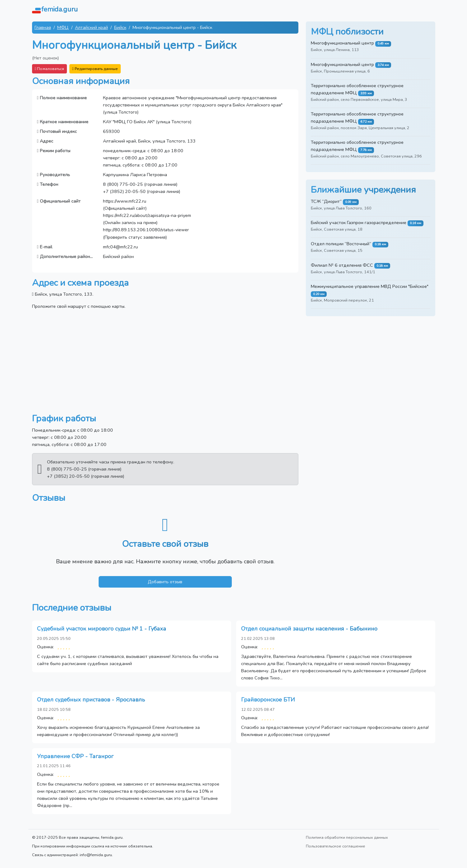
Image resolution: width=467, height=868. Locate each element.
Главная (43, 27)
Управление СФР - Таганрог (75, 756)
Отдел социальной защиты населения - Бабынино (309, 629)
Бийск (120, 27)
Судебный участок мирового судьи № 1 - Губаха (102, 629)
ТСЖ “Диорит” (326, 201)
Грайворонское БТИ (268, 700)
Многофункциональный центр (342, 43)
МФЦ (63, 27)
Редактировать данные (95, 69)
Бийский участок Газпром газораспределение (359, 223)
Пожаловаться (50, 69)
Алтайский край (91, 27)
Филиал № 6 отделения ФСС (342, 265)
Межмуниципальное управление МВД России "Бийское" (370, 286)
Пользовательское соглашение (336, 846)
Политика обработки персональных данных (347, 837)
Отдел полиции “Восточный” (341, 244)
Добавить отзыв (165, 582)
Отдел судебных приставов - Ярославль (91, 700)
